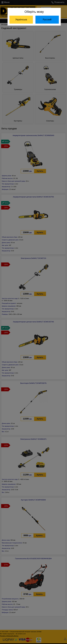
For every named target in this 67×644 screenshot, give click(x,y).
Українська (21, 20)
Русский (47, 20)
